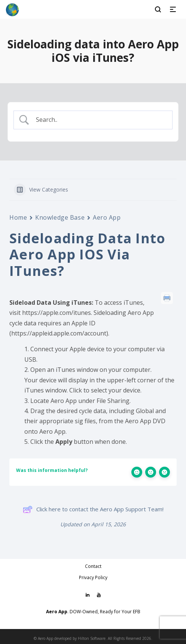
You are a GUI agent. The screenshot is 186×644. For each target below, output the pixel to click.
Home (18, 217)
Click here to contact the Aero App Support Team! (93, 509)
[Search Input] (99, 120)
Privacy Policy (93, 577)
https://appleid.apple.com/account (59, 333)
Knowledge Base (60, 217)
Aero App (107, 217)
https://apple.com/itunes (57, 313)
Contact (93, 566)
